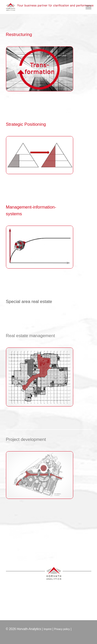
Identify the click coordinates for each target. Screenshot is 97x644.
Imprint (48, 629)
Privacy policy (62, 629)
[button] (88, 7)
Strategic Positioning (26, 124)
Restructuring (19, 35)
